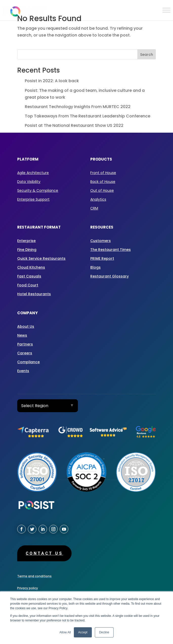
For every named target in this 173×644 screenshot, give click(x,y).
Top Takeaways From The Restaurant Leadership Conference (88, 116)
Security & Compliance (38, 190)
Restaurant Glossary (110, 276)
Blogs (95, 267)
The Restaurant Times (111, 250)
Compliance (28, 362)
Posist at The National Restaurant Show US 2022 (74, 125)
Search (147, 55)
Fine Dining (27, 250)
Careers (25, 353)
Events (23, 371)
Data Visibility (29, 182)
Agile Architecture (33, 173)
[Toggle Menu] (166, 10)
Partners (25, 344)
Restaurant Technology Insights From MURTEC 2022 (78, 107)
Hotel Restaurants (34, 294)
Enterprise (26, 241)
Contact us (44, 553)
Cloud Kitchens (31, 267)
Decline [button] (104, 632)
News (22, 335)
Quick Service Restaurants (41, 258)
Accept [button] (83, 632)
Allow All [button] (65, 632)
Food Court (28, 285)
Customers (101, 241)
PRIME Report (102, 258)
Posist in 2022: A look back (52, 81)
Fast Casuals (29, 276)
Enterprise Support (33, 199)
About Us (26, 326)
